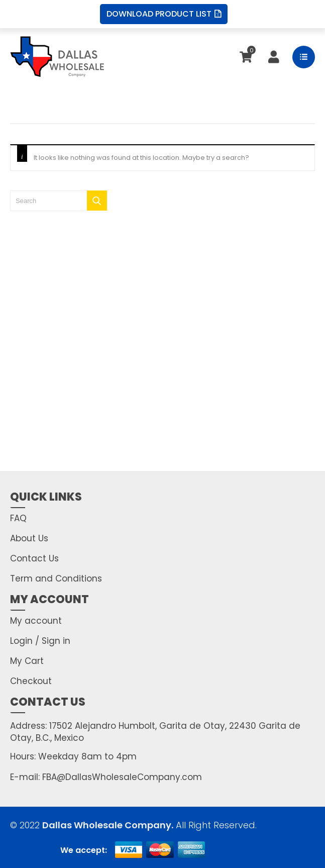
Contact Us (34, 558)
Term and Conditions (56, 578)
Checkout (31, 681)
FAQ (18, 518)
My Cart (27, 661)
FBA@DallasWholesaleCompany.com (121, 777)
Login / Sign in (40, 641)
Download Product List (164, 14)
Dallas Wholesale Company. (108, 825)
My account (36, 621)
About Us (29, 538)
